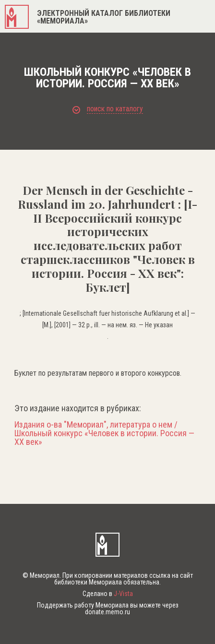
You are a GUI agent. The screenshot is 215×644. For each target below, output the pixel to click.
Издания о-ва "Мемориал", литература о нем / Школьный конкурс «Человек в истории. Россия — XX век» (104, 433)
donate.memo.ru (107, 612)
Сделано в (108, 594)
